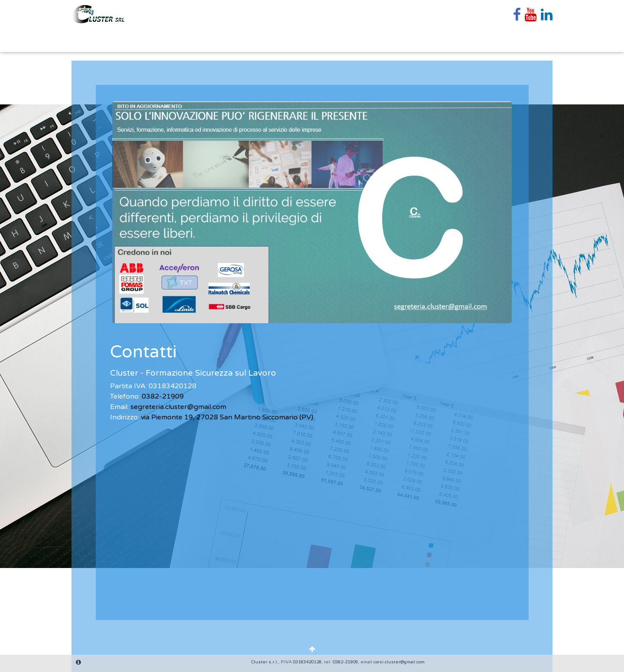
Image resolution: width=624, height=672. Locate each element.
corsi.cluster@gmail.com (399, 662)
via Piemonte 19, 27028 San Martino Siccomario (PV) (227, 417)
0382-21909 (163, 396)
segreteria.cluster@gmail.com (178, 407)
